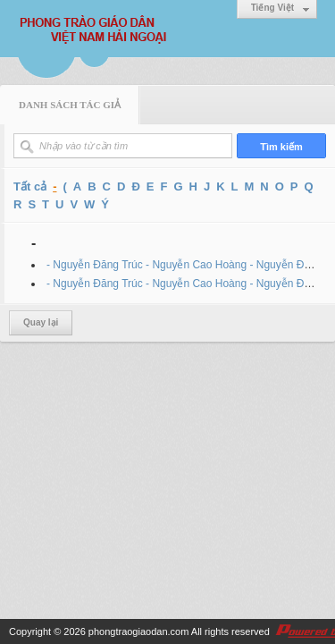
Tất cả (30, 186)
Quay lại (41, 322)
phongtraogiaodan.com (139, 631)
